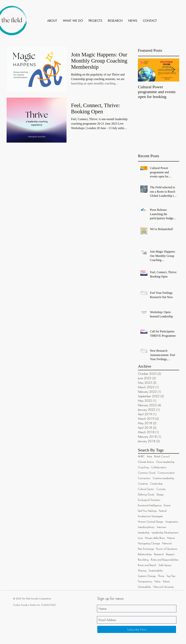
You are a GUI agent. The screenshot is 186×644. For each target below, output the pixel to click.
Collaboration (159, 467)
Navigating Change (149, 543)
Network (167, 543)
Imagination (172, 522)
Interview (162, 527)
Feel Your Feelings (147, 511)
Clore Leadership (165, 462)
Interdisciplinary (146, 527)
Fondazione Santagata (150, 516)
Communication (166, 473)
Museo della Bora (155, 538)
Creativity (143, 484)
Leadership (144, 532)
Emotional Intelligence (150, 505)
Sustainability (156, 570)
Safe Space (165, 565)
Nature (171, 538)
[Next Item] (173, 70)
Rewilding (143, 560)
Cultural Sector (146, 489)
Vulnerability (144, 587)
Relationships (145, 554)
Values (166, 581)
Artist (149, 456)
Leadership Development (165, 532)
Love (140, 538)
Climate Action (146, 462)
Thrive (161, 576)
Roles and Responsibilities (165, 560)
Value (157, 581)
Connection (144, 478)
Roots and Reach (147, 565)
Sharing (142, 570)
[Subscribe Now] (137, 629)
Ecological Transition (149, 500)
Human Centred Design (151, 522)
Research (159, 554)
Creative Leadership (163, 478)
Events (167, 505)
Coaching (143, 467)
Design (160, 494)
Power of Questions (167, 549)
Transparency (145, 581)
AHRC (141, 456)
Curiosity (161, 489)
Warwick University (163, 587)
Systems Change (147, 576)
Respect (170, 554)
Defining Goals (146, 494)
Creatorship (156, 484)
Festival (163, 511)
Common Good (147, 473)
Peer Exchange (146, 549)
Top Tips (171, 576)
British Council (162, 456)
